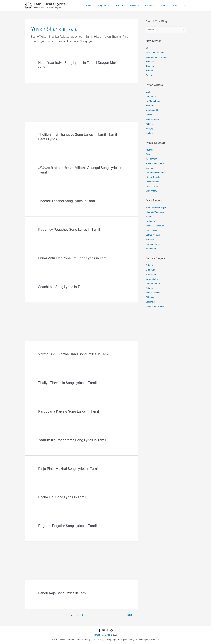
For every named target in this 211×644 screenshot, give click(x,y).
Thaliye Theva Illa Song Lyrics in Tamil (67, 383)
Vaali (148, 92)
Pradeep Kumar (153, 243)
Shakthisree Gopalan (155, 305)
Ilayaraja (150, 149)
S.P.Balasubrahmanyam (156, 207)
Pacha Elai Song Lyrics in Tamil (62, 497)
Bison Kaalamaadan (155, 52)
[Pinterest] (108, 630)
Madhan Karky (152, 119)
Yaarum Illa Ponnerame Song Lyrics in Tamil (72, 440)
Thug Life (150, 66)
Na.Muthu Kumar (153, 101)
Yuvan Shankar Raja (155, 163)
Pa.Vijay (149, 128)
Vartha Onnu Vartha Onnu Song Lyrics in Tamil (74, 354)
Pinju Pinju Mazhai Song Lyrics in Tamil (68, 469)
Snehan (149, 133)
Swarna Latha (152, 278)
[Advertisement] (81, 102)
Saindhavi (150, 301)
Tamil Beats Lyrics (50, 4)
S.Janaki (150, 264)
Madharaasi (151, 62)
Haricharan (151, 248)
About (176, 6)
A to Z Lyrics (124, 6)
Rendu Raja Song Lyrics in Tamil (63, 593)
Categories (107, 6)
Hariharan (150, 221)
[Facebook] (99, 630)
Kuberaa (150, 71)
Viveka (149, 115)
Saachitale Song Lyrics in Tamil (62, 287)
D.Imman (150, 168)
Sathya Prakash (153, 234)
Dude (148, 48)
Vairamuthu (151, 96)
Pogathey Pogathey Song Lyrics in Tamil (69, 230)
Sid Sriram (150, 239)
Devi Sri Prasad (153, 181)
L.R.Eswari (151, 269)
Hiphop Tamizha (153, 177)
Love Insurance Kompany (157, 57)
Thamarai (150, 105)
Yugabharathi (152, 110)
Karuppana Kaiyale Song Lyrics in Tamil (69, 411)
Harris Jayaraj (152, 186)
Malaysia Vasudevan (155, 212)
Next (131, 615)
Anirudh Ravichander (155, 172)
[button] (185, 6)
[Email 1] (103, 630)
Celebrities (151, 6)
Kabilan (149, 124)
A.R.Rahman (151, 158)
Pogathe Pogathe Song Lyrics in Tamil (67, 526)
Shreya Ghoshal (153, 292)
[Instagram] (112, 630)
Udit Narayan (152, 230)
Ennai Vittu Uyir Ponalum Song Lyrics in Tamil (73, 258)
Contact (166, 6)
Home (95, 6)
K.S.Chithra (151, 274)
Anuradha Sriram (153, 283)
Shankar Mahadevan (155, 225)
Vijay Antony (151, 190)
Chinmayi (150, 296)
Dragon (149, 75)
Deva (148, 154)
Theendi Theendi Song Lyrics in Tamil (67, 201)
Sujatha (149, 287)
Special (137, 6)
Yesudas (150, 216)
